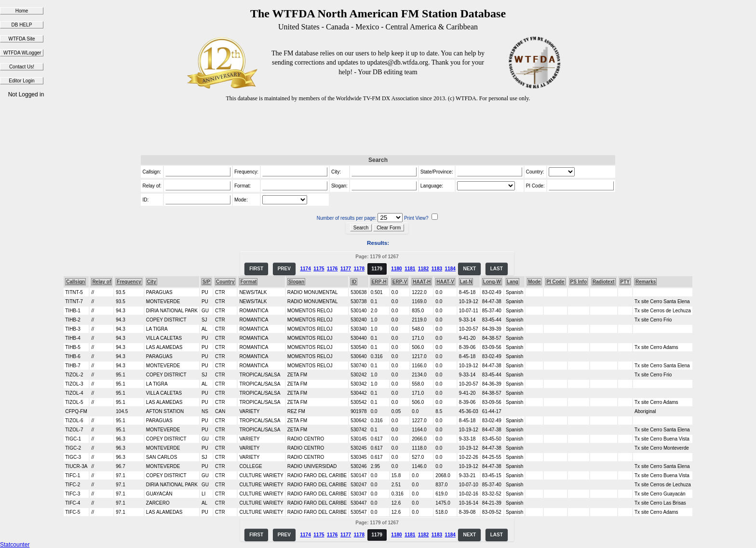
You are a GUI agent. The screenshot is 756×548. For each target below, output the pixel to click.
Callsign (75, 282)
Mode (534, 282)
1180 (396, 269)
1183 (437, 269)
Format (248, 282)
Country (225, 282)
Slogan (296, 282)
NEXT (469, 269)
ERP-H (379, 282)
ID (354, 282)
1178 (359, 269)
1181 (410, 269)
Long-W (492, 282)
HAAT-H (422, 282)
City (152, 282)
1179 (377, 269)
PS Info (579, 282)
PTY (625, 282)
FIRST (256, 269)
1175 (319, 269)
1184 (450, 269)
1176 (332, 269)
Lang (513, 282)
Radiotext (604, 282)
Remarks (646, 282)
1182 (423, 269)
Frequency (129, 282)
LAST (497, 269)
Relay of (101, 282)
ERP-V (400, 282)
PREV (284, 269)
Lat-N (466, 282)
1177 (346, 269)
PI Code (555, 282)
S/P (206, 282)
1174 (305, 269)
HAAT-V (445, 282)
